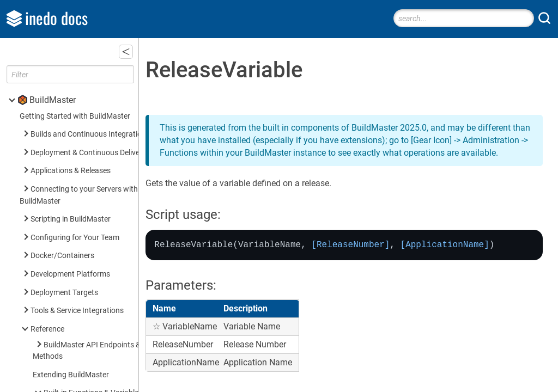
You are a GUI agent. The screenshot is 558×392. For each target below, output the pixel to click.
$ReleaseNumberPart (95, 89)
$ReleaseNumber (88, 71)
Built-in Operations (75, 189)
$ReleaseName (84, 53)
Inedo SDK (50, 369)
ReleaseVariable (88, 107)
